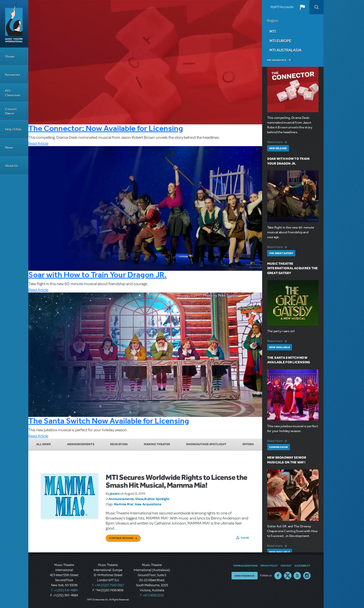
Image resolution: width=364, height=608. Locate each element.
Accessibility (302, 566)
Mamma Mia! (124, 504)
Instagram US (307, 576)
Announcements (81, 444)
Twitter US (288, 576)
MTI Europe (280, 41)
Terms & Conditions (245, 566)
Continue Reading (121, 538)
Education (119, 444)
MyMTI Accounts (282, 7)
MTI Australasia (285, 50)
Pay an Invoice (277, 60)
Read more (278, 141)
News (9, 148)
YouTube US (297, 576)
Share (245, 538)
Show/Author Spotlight (206, 444)
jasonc (115, 493)
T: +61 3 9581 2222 (152, 595)
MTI (273, 31)
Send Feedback (245, 576)
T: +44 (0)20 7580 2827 (108, 585)
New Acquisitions (148, 504)
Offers (248, 444)
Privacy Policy (269, 566)
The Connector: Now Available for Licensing (106, 128)
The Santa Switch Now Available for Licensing (109, 421)
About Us (12, 166)
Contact (286, 566)
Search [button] (316, 7)
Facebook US (278, 576)
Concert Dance (11, 111)
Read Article (38, 144)
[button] (302, 7)
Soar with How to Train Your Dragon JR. (97, 275)
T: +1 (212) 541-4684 (64, 590)
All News (43, 444)
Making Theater (157, 444)
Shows (10, 57)
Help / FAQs (13, 129)
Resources (13, 75)
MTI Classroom (13, 93)
